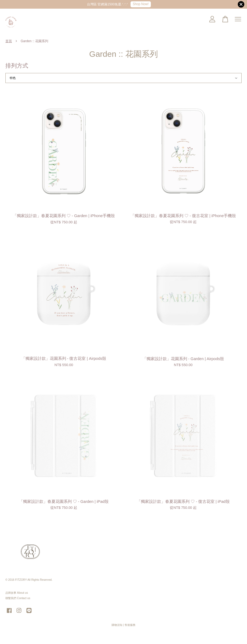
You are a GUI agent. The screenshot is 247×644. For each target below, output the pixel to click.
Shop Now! (141, 4)
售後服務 (130, 625)
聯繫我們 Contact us (18, 598)
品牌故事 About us (17, 593)
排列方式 (17, 66)
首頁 (9, 41)
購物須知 (117, 625)
